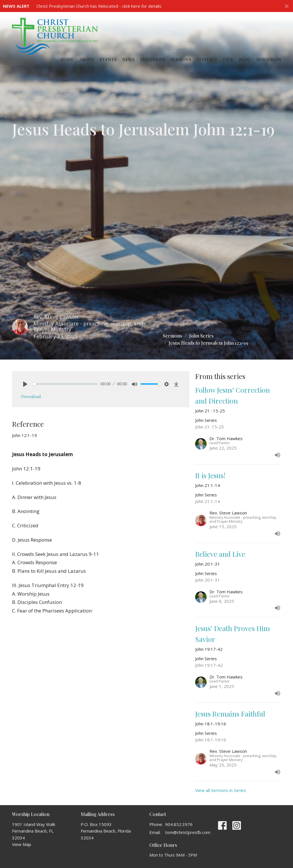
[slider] (65, 384)
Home (67, 59)
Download (31, 396)
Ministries (153, 59)
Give (228, 59)
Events (108, 59)
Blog (245, 59)
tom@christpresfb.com (188, 832)
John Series (201, 336)
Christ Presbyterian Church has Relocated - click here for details (99, 6)
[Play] (25, 384)
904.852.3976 (179, 824)
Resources (269, 59)
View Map (22, 844)
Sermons (181, 59)
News (128, 59)
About (87, 59)
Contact (207, 59)
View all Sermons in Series (221, 790)
